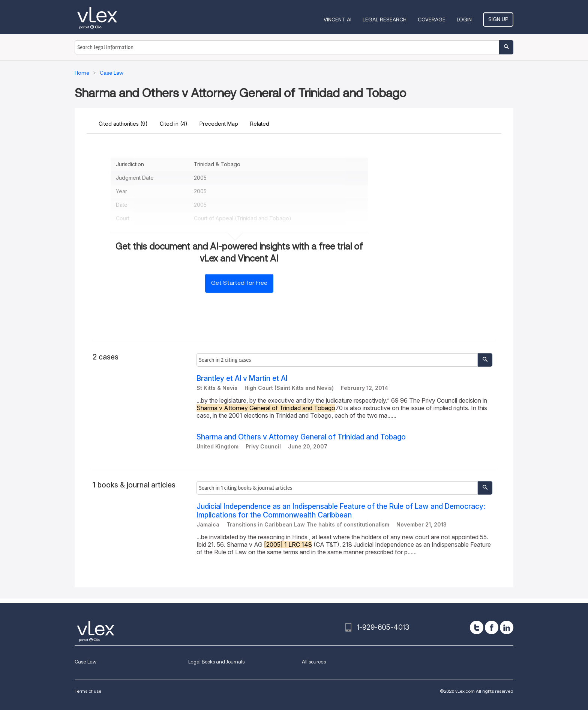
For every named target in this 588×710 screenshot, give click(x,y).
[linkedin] (507, 627)
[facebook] (492, 627)
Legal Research (385, 20)
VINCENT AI (337, 20)
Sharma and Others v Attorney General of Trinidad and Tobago (301, 437)
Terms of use (88, 691)
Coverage (432, 20)
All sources (314, 662)
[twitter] (477, 627)
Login (464, 20)
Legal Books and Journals (216, 662)
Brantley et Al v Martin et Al (242, 378)
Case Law (85, 662)
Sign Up (498, 19)
